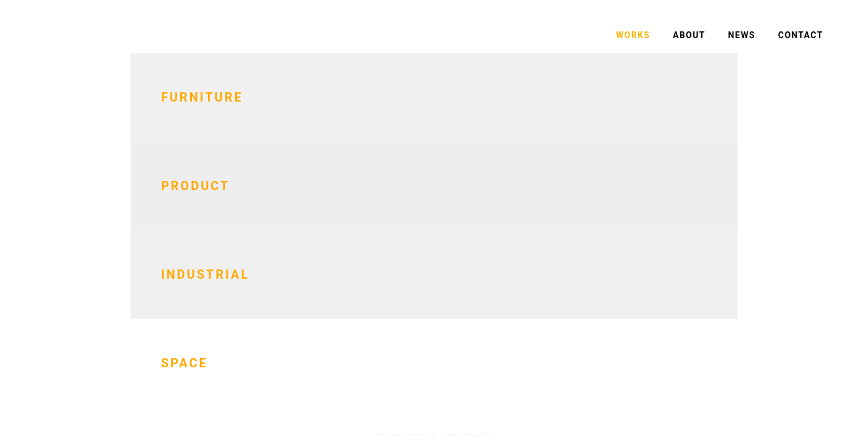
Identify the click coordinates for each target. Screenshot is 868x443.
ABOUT (689, 35)
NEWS (742, 35)
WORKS (633, 35)
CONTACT (801, 35)
